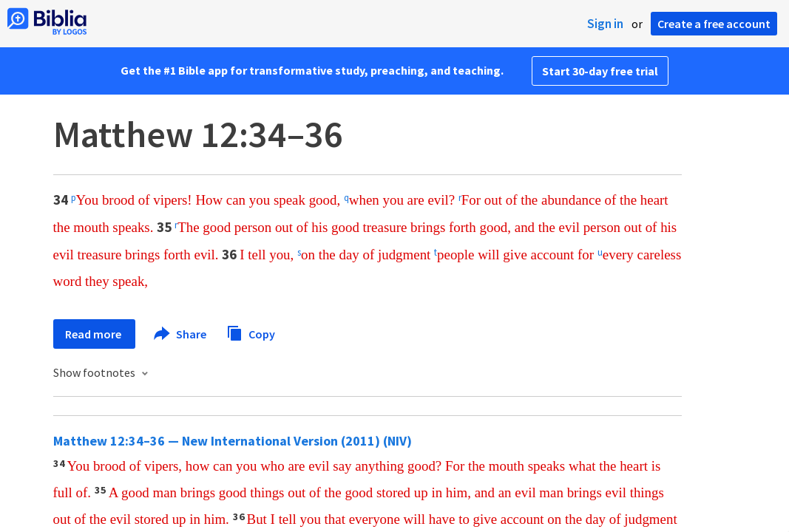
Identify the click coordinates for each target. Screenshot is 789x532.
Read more (94, 334)
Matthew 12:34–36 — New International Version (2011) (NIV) (233, 441)
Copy (251, 332)
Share (181, 334)
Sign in (605, 24)
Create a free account (714, 24)
